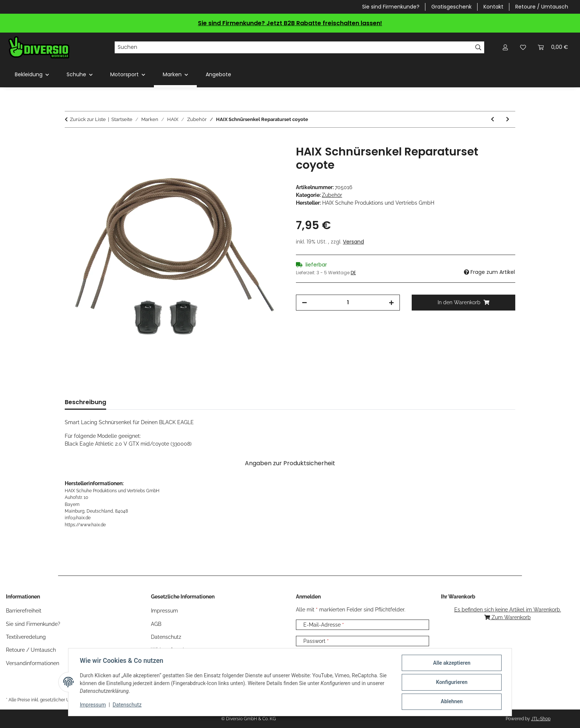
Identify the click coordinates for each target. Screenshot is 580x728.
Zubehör (332, 195)
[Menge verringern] (304, 303)
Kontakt (493, 7)
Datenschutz (128, 705)
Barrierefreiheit (24, 611)
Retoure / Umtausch (542, 7)
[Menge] (348, 303)
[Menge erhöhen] (391, 303)
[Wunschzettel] (523, 47)
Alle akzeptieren (451, 663)
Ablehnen (451, 702)
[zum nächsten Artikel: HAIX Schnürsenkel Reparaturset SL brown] (508, 119)
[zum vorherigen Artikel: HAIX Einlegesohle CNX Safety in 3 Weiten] (493, 119)
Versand (353, 242)
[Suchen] (294, 47)
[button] (505, 47)
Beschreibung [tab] (85, 402)
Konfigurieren (451, 682)
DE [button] (353, 273)
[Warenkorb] (553, 47)
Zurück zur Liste (88, 119)
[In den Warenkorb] (71, 141)
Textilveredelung (26, 637)
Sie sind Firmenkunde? (391, 7)
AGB (156, 624)
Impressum (93, 705)
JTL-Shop (541, 719)
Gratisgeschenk (451, 7)
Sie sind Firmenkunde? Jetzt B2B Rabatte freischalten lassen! (290, 23)
